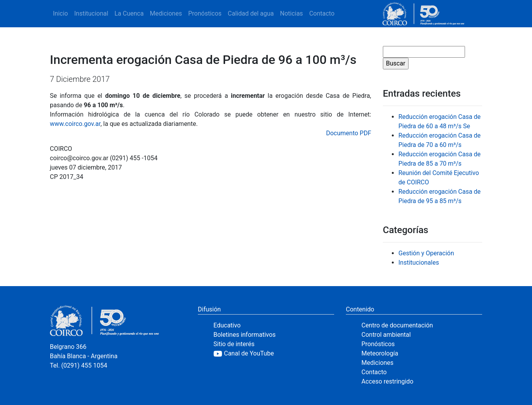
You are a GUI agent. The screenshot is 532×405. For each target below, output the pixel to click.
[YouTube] (274, 354)
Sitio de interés (234, 344)
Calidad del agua (251, 13)
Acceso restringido (387, 381)
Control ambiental (386, 335)
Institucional (91, 13)
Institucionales (419, 263)
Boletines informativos (245, 335)
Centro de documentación (397, 325)
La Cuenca (129, 13)
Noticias (292, 13)
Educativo (227, 325)
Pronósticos (205, 13)
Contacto (322, 13)
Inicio (60, 13)
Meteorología (380, 353)
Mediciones (166, 13)
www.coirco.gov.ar (75, 124)
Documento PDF (349, 133)
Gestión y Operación (426, 253)
